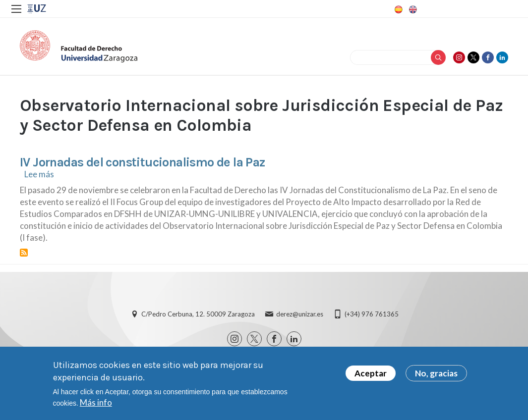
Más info (96, 402)
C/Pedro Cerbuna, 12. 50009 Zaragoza (198, 314)
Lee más (39, 174)
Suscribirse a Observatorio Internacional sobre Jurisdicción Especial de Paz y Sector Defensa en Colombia (24, 253)
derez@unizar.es (300, 314)
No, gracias (436, 373)
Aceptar (371, 373)
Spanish (398, 9)
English (412, 9)
